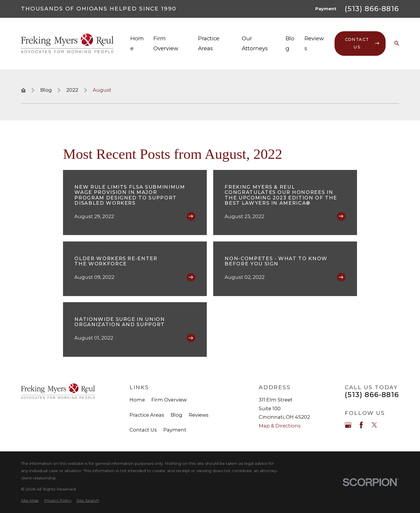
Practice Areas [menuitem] (209, 43)
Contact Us (143, 430)
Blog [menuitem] (290, 43)
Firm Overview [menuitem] (166, 43)
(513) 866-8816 (372, 9)
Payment (326, 9)
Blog (176, 415)
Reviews (199, 415)
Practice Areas (147, 415)
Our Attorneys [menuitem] (255, 43)
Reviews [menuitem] (314, 43)
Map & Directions (280, 426)
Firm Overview (169, 400)
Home (137, 400)
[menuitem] (30, 501)
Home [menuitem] (137, 43)
